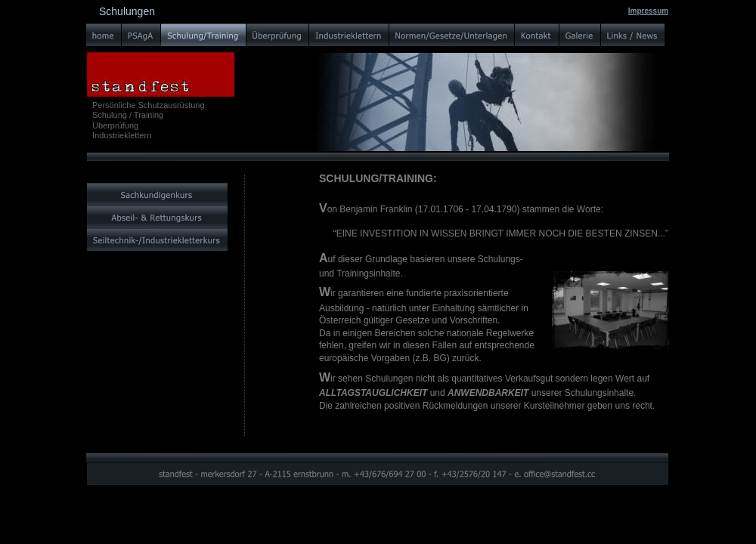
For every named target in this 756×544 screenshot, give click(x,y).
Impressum (648, 11)
